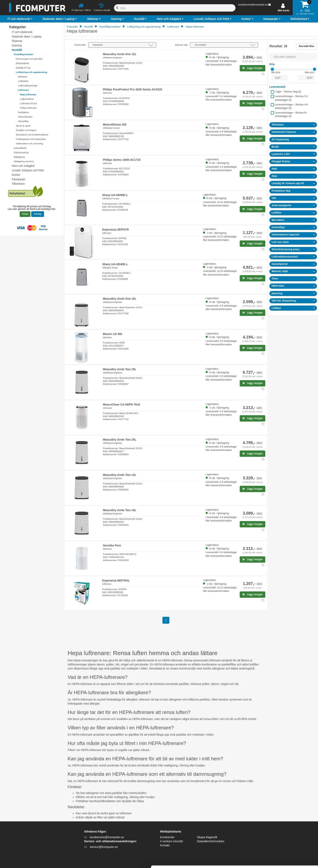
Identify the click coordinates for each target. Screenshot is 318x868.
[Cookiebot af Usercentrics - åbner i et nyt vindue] (26, 860)
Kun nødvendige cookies (284, 842)
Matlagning (19, 157)
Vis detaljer (211, 860)
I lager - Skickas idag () (288, 92)
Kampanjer (19, 179)
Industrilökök (20, 148)
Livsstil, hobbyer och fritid (28, 170)
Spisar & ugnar (23, 126)
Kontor (16, 175)
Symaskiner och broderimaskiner (32, 135)
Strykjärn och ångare (26, 130)
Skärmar (17, 41)
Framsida (72, 27)
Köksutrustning (21, 152)
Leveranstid (277, 87)
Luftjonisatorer (27, 99)
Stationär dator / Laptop (27, 36)
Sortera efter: (80, 45)
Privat (25, 214)
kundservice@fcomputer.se (253, 5)
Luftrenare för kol (28, 103)
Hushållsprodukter (24, 54)
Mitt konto (284, 11)
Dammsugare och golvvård (29, 59)
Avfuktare (23, 77)
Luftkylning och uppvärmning (32, 72)
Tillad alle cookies (284, 828)
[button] (20, 19)
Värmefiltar (23, 121)
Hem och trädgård (23, 166)
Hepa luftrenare (28, 94)
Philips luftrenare (28, 108)
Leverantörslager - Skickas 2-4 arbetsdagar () (291, 98)
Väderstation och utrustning (29, 144)
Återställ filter (307, 46)
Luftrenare (23, 90)
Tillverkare (18, 184)
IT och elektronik (22, 32)
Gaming (17, 45)
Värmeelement (25, 117)
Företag (38, 214)
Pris (272, 64)
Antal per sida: (182, 45)
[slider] (272, 69)
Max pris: (310, 72)
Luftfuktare (23, 81)
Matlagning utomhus (24, 161)
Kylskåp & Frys (23, 68)
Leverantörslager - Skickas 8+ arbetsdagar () (291, 114)
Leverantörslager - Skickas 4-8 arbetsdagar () (291, 106)
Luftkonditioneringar (28, 86)
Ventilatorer (24, 112)
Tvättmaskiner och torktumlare (31, 139)
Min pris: (276, 72)
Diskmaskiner (23, 63)
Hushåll (17, 50)
